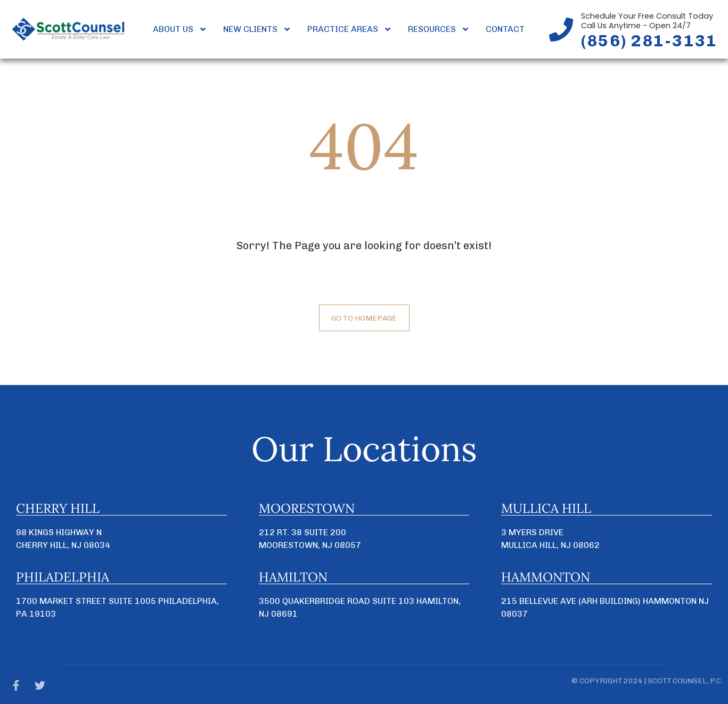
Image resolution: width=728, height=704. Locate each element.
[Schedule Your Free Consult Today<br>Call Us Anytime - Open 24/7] (561, 30)
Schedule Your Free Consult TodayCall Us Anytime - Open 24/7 (647, 21)
